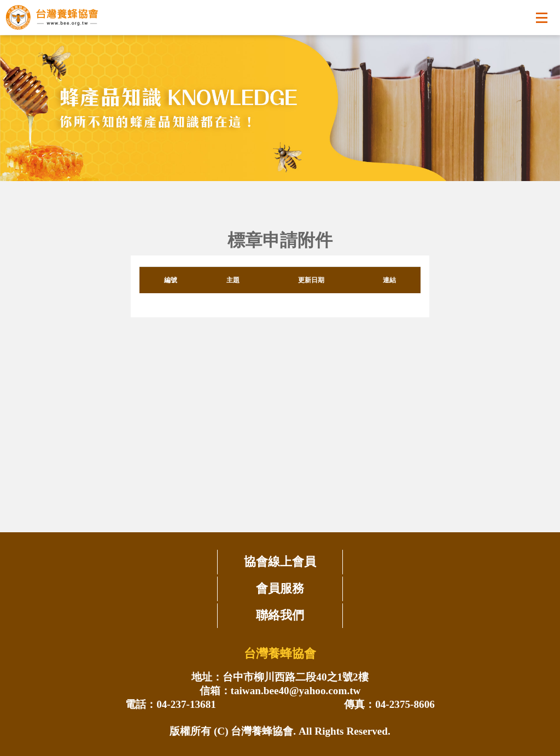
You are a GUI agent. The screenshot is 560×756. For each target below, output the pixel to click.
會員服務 (280, 588)
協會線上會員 (280, 562)
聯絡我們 (280, 615)
